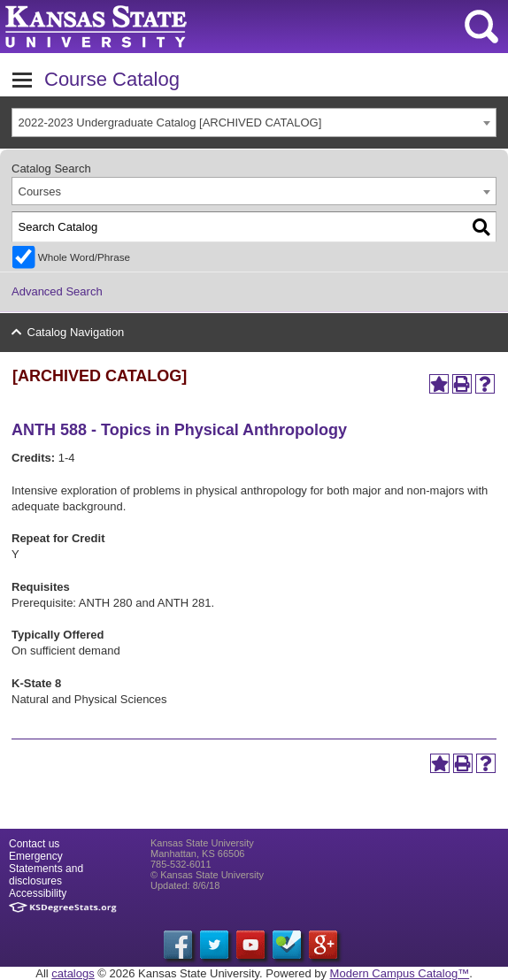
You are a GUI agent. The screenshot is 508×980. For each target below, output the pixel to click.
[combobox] (254, 122)
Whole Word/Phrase (84, 257)
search (481, 27)
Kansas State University (162, 27)
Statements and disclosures (46, 875)
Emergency (36, 856)
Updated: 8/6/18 (185, 885)
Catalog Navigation (76, 332)
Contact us (34, 844)
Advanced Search (57, 291)
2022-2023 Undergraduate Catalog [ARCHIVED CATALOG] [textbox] (170, 122)
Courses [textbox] (40, 191)
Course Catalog (112, 79)
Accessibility (38, 893)
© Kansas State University (207, 875)
